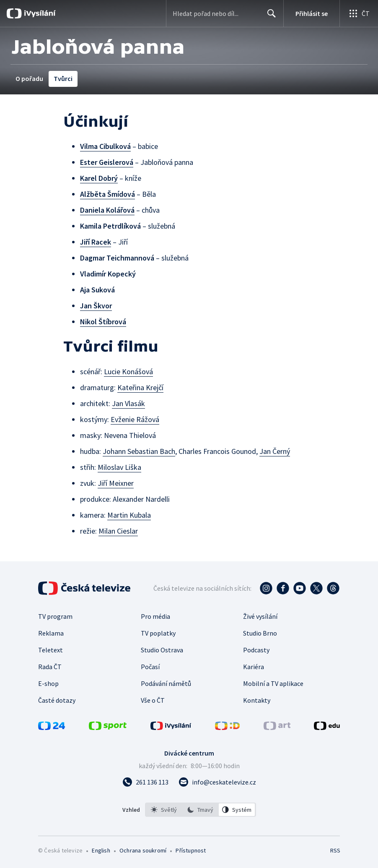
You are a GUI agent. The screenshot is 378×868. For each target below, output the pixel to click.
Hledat (269, 17)
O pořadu (29, 78)
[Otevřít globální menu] (359, 13)
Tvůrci (63, 78)
